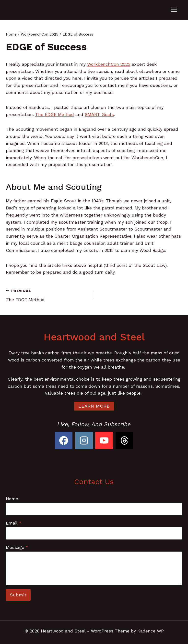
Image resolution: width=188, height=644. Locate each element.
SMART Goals (99, 114)
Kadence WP (151, 631)
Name (12, 499)
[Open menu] (174, 10)
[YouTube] (104, 440)
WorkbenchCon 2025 (109, 64)
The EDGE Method (55, 114)
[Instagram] (84, 440)
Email (14, 523)
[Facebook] (64, 440)
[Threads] (124, 440)
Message (17, 547)
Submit (18, 595)
